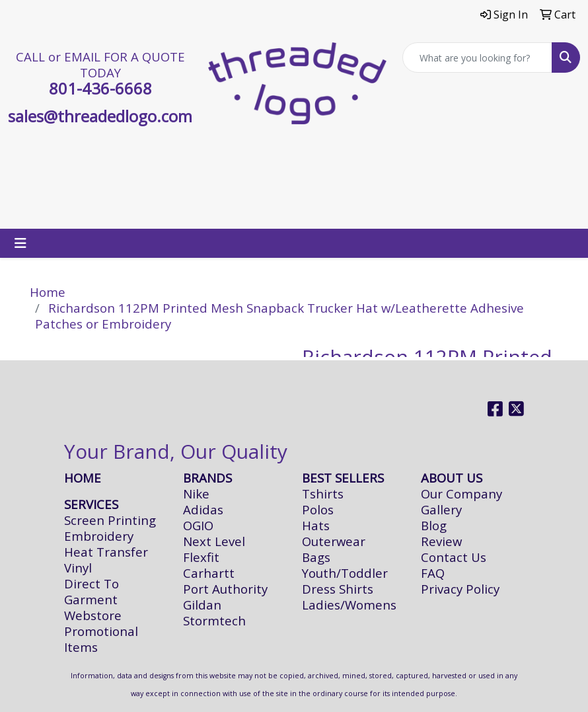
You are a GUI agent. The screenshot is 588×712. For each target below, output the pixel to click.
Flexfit (201, 557)
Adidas (203, 509)
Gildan (202, 605)
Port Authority (225, 589)
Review (441, 541)
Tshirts (323, 494)
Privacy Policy (460, 589)
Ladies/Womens (349, 605)
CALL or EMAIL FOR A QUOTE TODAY (100, 64)
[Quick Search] (478, 58)
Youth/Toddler (345, 573)
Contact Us (454, 557)
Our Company (461, 494)
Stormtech (214, 620)
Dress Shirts (338, 589)
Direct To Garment (92, 591)
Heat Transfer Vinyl (106, 560)
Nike (196, 494)
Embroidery (99, 536)
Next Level (214, 541)
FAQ (433, 573)
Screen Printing (110, 520)
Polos (318, 509)
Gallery (441, 509)
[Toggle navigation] (20, 243)
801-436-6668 (100, 88)
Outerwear (334, 541)
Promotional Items (101, 639)
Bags (316, 557)
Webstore (93, 615)
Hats (316, 525)
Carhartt (209, 573)
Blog (434, 525)
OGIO (198, 525)
